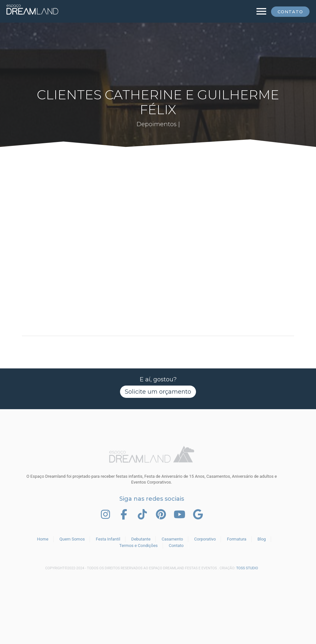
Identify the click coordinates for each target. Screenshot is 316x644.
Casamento (172, 539)
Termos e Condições (139, 546)
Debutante (141, 539)
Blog (262, 539)
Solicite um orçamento (158, 392)
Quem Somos (72, 539)
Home (43, 539)
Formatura (237, 539)
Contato (290, 12)
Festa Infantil (108, 539)
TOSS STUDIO (247, 568)
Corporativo (205, 539)
